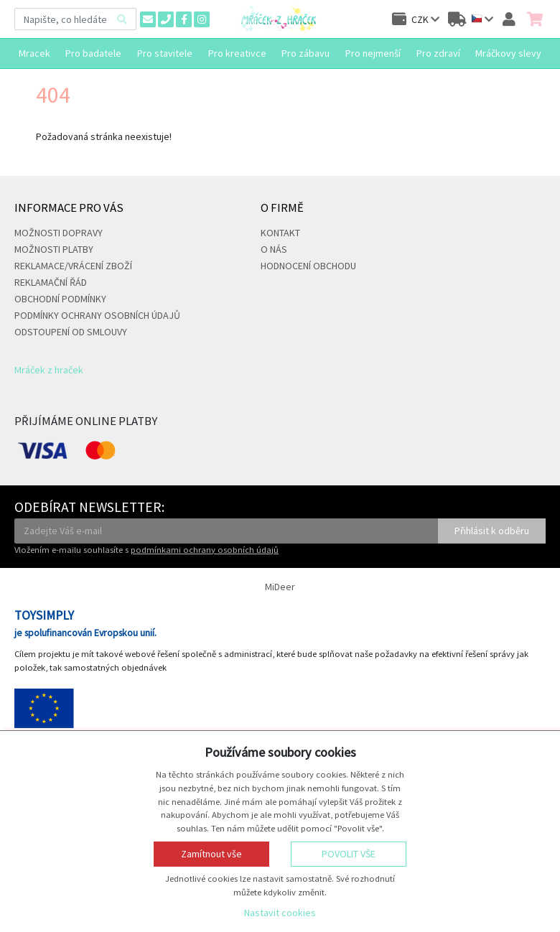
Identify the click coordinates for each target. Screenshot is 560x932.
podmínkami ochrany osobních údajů (205, 550)
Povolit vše (349, 854)
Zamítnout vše (211, 854)
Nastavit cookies (280, 913)
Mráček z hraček (49, 370)
